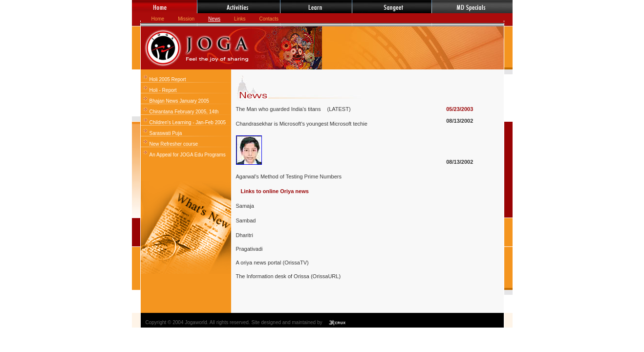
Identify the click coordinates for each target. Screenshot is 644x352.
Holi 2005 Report (168, 79)
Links (240, 19)
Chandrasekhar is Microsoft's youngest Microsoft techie (302, 124)
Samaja (245, 206)
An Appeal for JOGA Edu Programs (188, 155)
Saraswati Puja (166, 133)
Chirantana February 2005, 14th (184, 112)
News (214, 19)
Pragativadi (249, 249)
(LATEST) (339, 109)
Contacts (268, 19)
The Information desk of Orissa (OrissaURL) (289, 276)
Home (158, 19)
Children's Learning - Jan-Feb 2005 (188, 122)
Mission (186, 19)
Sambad (246, 220)
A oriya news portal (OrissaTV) (272, 263)
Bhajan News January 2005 (179, 101)
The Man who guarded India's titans (279, 109)
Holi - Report (163, 90)
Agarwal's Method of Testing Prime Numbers (289, 176)
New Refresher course (174, 144)
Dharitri (245, 235)
